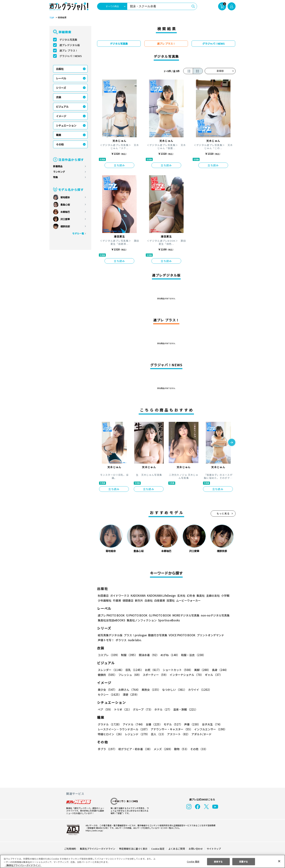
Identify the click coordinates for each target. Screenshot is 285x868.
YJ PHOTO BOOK (136, 615)
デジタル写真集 (68, 40)
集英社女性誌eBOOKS (111, 620)
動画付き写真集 (157, 635)
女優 (153, 724)
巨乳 (134, 670)
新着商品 (58, 166)
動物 (180, 749)
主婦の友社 (213, 596)
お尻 (152, 670)
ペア (105, 709)
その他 (60, 144)
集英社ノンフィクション (141, 620)
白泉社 (149, 600)
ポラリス (121, 640)
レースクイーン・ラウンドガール (123, 729)
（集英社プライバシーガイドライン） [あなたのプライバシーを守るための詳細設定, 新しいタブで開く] (23, 865)
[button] (232, 443)
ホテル (162, 709)
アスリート (178, 734)
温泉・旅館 (185, 709)
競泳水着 (148, 655)
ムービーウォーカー (188, 600)
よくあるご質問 (176, 849)
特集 (55, 177)
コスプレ (109, 655)
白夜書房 (160, 600)
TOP (52, 18)
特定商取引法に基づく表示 (133, 849)
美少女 (107, 690)
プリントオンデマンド (209, 635)
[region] (142, 861)
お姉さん (129, 690)
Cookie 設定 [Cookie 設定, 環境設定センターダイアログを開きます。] (193, 861)
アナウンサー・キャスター (171, 729)
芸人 (158, 734)
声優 (191, 724)
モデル (172, 724)
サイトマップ (214, 849)
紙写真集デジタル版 (110, 635)
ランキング (59, 172)
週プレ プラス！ (69, 50)
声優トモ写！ (106, 640)
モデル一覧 (78, 233)
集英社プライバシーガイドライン (98, 849)
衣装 (59, 97)
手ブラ (107, 749)
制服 (129, 655)
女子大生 (210, 724)
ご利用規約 (70, 849)
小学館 (225, 596)
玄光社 (181, 596)
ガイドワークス (120, 596)
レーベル (61, 78)
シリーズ (61, 88)
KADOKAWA (138, 596)
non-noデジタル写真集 (213, 615)
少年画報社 (105, 600)
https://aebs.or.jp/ (94, 830)
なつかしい (173, 690)
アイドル (133, 724)
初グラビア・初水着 (135, 749)
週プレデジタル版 (70, 45)
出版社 (60, 69)
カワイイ (198, 690)
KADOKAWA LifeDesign (161, 596)
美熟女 (150, 690)
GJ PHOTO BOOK (158, 615)
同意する (244, 861)
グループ (142, 709)
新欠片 (139, 600)
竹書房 (117, 600)
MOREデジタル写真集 (184, 615)
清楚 (106, 694)
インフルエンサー (210, 729)
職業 (59, 135)
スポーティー (155, 675)
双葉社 (171, 600)
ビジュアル (62, 107)
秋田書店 (103, 596)
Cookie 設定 (158, 849)
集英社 (200, 596)
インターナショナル (186, 675)
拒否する (218, 861)
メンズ (162, 749)
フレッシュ (129, 675)
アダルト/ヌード (201, 734)
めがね (169, 655)
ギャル (213, 675)
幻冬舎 (190, 596)
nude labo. (135, 640)
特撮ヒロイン (111, 734)
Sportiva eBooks (168, 620)
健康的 (107, 675)
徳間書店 (128, 600)
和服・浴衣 (192, 655)
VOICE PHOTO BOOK (181, 635)
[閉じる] (279, 861)
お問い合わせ (196, 849)
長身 (218, 670)
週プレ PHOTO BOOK (111, 615)
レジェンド (137, 734)
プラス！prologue (135, 635)
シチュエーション (66, 125)
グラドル (109, 724)
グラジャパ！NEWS (71, 56)
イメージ (61, 116)
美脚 (201, 670)
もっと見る (223, 513)
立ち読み (119, 165)
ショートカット (176, 670)
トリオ (122, 709)
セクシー (223, 690)
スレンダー (111, 670)
